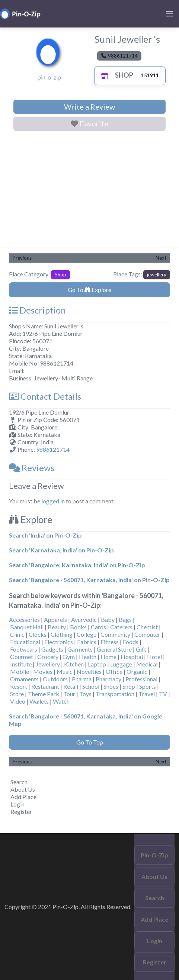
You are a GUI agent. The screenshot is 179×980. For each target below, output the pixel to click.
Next (161, 258)
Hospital (132, 657)
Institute (21, 664)
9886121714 (53, 449)
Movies (43, 671)
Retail (71, 686)
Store (17, 694)
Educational (25, 642)
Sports (148, 686)
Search (19, 782)
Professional (141, 679)
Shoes (111, 686)
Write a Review (89, 107)
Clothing (62, 634)
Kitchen (74, 664)
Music (65, 671)
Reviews (32, 468)
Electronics (59, 642)
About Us (23, 789)
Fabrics (87, 642)
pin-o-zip (49, 77)
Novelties (89, 671)
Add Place (23, 797)
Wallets (39, 701)
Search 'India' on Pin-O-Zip (45, 535)
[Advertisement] (89, 190)
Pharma (82, 679)
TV (163, 694)
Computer (147, 634)
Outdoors (55, 679)
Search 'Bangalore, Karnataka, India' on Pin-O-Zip (77, 565)
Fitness (110, 642)
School (91, 686)
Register (21, 812)
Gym (69, 657)
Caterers (121, 627)
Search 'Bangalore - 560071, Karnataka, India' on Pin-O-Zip (89, 580)
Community (115, 634)
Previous (22, 258)
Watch (61, 701)
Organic (137, 671)
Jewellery (48, 664)
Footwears (24, 649)
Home (108, 657)
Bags (125, 619)
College (87, 634)
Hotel (154, 657)
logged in (53, 501)
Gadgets (52, 649)
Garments (80, 649)
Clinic (17, 634)
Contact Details (45, 396)
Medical (147, 664)
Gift (141, 649)
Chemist (147, 627)
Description (37, 310)
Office (114, 671)
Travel (147, 694)
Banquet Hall (27, 627)
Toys (85, 694)
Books (78, 627)
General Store (114, 649)
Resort (19, 686)
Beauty (57, 627)
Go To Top (90, 742)
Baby (108, 619)
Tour (69, 694)
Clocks (38, 634)
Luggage (121, 664)
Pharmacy (108, 679)
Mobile (20, 671)
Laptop (97, 664)
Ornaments (24, 679)
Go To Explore (89, 290)
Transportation (115, 694)
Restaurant (45, 686)
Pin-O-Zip (154, 855)
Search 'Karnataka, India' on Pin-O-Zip (61, 550)
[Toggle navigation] (170, 14)
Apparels (55, 619)
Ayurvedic (84, 619)
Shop (115, 75)
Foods (131, 642)
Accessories (24, 619)
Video (18, 701)
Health (88, 657)
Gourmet (22, 657)
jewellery (157, 275)
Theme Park (44, 694)
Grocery (48, 657)
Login (17, 804)
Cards (98, 627)
